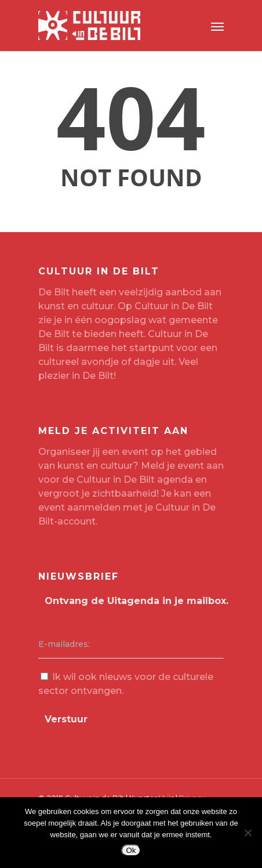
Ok (131, 850)
